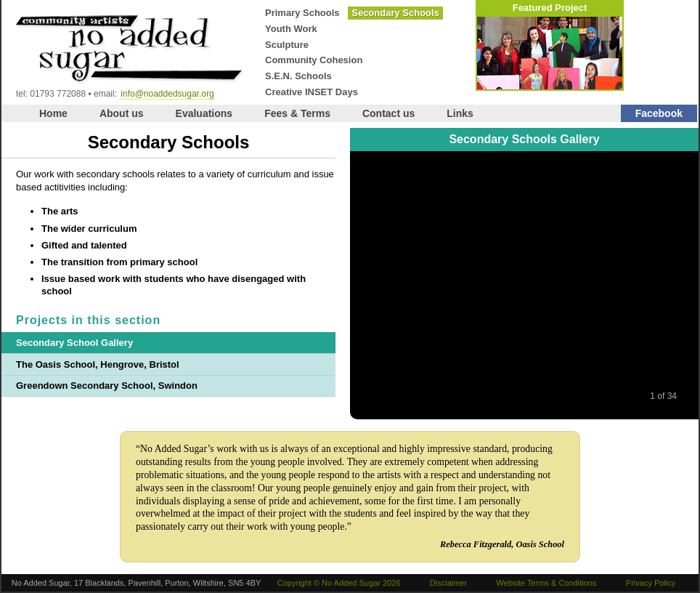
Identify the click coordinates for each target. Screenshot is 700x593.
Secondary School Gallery (74, 343)
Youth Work (291, 29)
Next (556, 396)
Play (526, 396)
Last (587, 396)
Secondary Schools (395, 13)
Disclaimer (448, 583)
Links (460, 113)
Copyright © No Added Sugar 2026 (339, 583)
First (465, 396)
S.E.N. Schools (298, 76)
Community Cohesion (314, 60)
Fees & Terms (297, 113)
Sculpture (287, 45)
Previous (495, 396)
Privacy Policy (651, 583)
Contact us (388, 113)
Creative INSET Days (312, 92)
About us (122, 113)
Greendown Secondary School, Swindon (107, 386)
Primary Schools (302, 13)
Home (53, 113)
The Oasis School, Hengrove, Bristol (98, 364)
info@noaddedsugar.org (167, 94)
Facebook (659, 113)
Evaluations (204, 113)
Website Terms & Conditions (547, 583)
